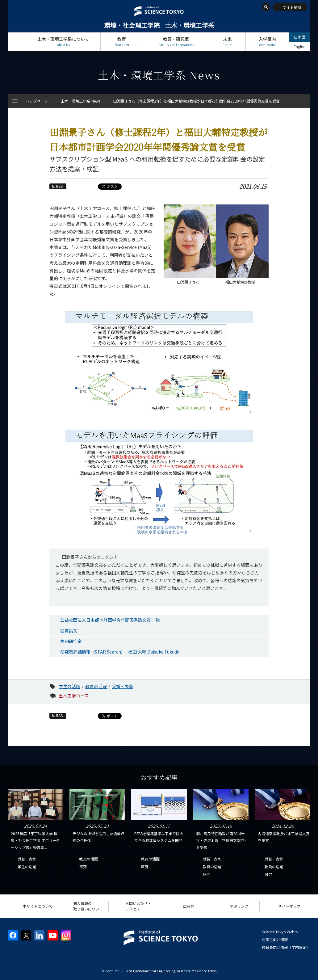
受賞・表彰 (123, 686)
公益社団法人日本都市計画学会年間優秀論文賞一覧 (110, 620)
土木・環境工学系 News (81, 101)
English (300, 46)
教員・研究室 (176, 42)
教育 (122, 42)
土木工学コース (74, 696)
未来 (227, 42)
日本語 (299, 37)
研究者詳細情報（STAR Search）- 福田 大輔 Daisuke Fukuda (120, 652)
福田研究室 (71, 641)
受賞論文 (69, 631)
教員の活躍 (96, 686)
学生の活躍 (69, 686)
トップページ (17, 42)
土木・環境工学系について (63, 42)
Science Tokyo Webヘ (280, 932)
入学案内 (267, 42)
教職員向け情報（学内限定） (286, 947)
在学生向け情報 (275, 939)
